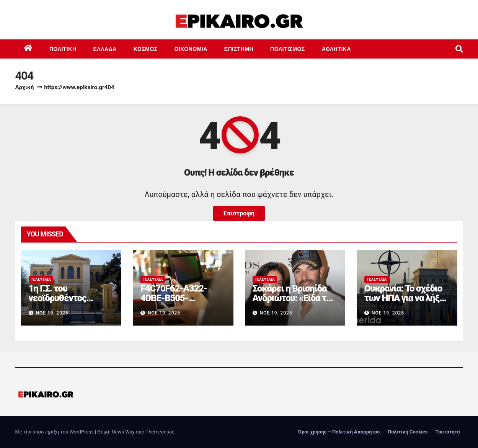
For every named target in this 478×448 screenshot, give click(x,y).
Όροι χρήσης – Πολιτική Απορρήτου (339, 432)
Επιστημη (239, 49)
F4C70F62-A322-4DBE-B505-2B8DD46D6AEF (174, 298)
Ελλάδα (105, 49)
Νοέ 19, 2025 (52, 313)
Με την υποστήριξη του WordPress (55, 432)
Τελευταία (41, 279)
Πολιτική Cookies (408, 432)
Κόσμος (146, 49)
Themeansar (160, 432)
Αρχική (25, 87)
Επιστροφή (239, 213)
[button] (459, 49)
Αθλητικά (336, 49)
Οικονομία (191, 49)
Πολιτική (63, 49)
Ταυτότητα (448, 432)
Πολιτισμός (288, 49)
